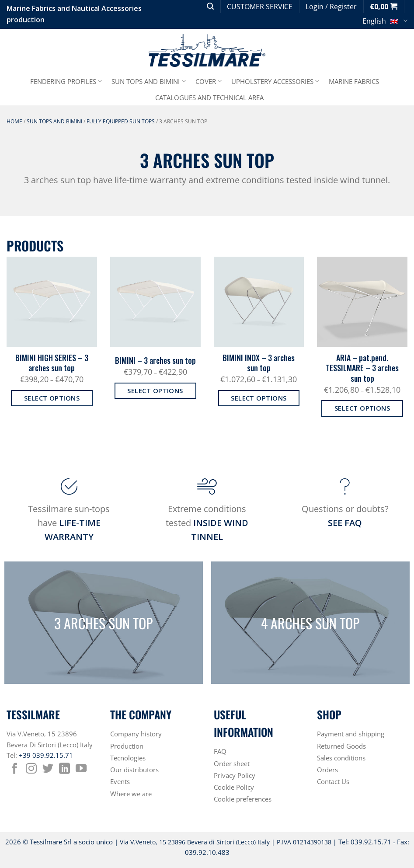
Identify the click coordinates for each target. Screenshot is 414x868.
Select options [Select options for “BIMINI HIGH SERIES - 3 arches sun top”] (52, 398)
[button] (210, 6)
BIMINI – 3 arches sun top (155, 361)
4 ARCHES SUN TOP (310, 622)
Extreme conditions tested (207, 523)
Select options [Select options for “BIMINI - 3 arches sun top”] (155, 390)
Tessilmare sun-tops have (69, 523)
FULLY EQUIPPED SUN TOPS (121, 121)
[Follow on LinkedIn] (64, 769)
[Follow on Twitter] (48, 769)
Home (14, 121)
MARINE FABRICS (354, 81)
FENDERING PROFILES (66, 81)
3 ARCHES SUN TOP (103, 622)
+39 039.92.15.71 (46, 755)
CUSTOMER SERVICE (260, 7)
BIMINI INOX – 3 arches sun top (259, 363)
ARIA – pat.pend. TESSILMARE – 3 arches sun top (362, 368)
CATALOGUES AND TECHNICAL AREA (209, 98)
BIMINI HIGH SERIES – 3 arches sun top (52, 363)
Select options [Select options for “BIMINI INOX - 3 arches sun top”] (259, 398)
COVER (209, 81)
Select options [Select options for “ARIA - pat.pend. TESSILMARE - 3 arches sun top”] (362, 408)
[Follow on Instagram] (31, 769)
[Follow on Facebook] (15, 769)
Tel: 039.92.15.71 (365, 841)
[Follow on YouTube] (81, 769)
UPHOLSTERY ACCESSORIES (275, 81)
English (385, 23)
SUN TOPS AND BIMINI (148, 81)
